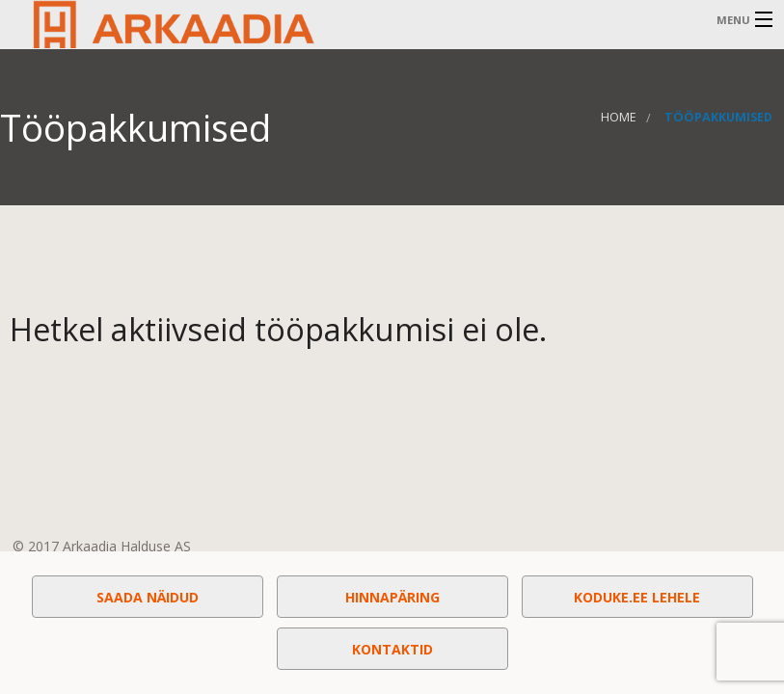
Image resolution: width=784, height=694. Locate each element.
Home (619, 117)
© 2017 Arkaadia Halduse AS (102, 546)
